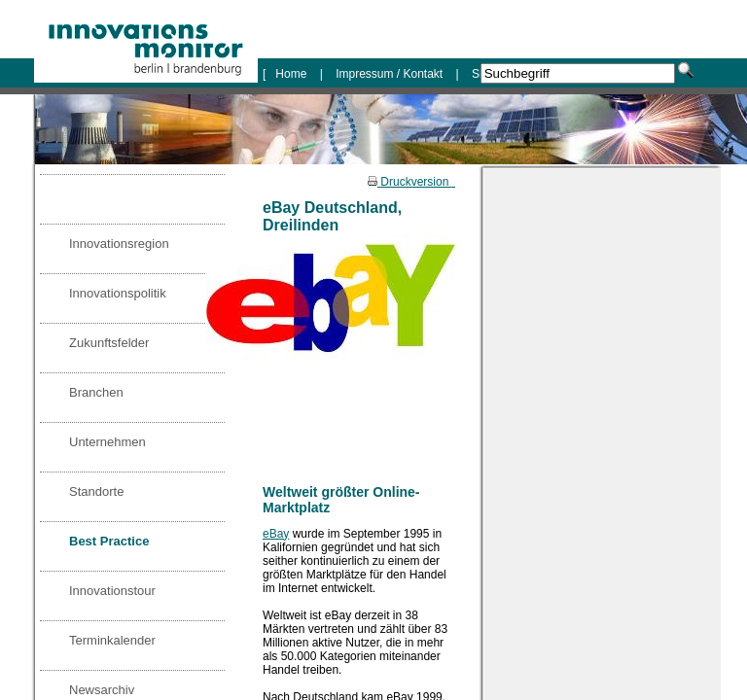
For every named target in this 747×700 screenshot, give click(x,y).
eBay (276, 534)
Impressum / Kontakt (390, 74)
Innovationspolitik (118, 293)
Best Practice (109, 541)
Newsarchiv (102, 690)
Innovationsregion (119, 244)
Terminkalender (112, 640)
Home (292, 74)
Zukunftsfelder (109, 343)
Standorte (96, 491)
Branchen (96, 392)
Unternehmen (107, 442)
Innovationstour (112, 591)
